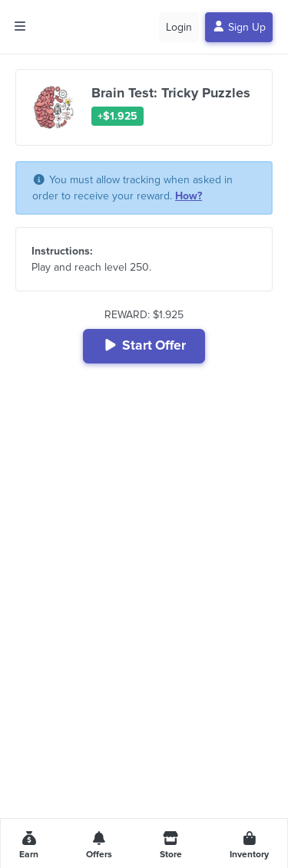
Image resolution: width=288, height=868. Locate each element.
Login (179, 27)
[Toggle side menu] (20, 27)
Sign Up (239, 27)
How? (189, 196)
